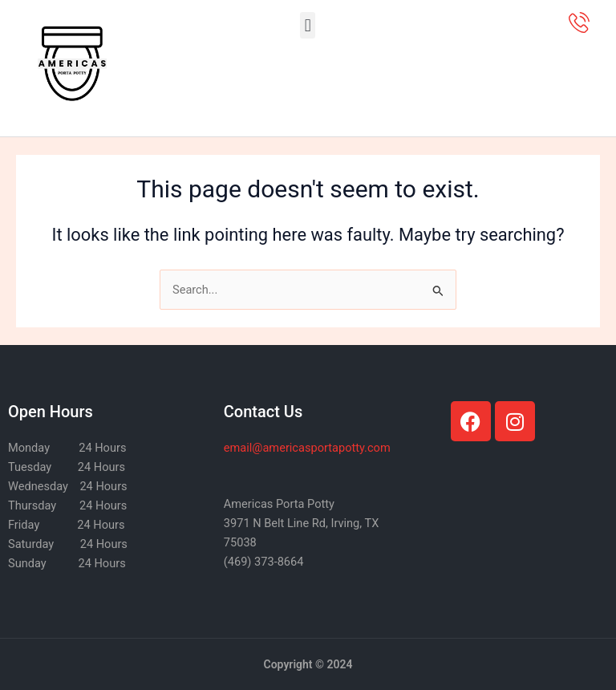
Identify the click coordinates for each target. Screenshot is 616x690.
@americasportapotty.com (307, 448)
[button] (308, 25)
